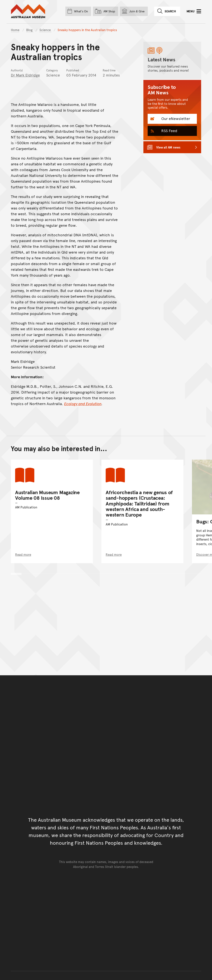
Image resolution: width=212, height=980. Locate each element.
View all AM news (168, 147)
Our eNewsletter (175, 118)
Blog (30, 30)
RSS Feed (169, 131)
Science (45, 30)
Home (15, 30)
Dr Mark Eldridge (25, 75)
